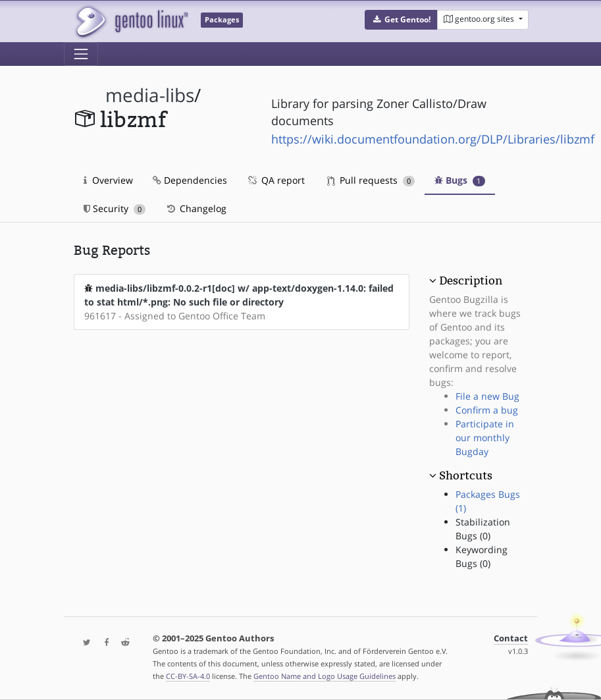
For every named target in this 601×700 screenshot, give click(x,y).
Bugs (460, 180)
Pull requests (371, 180)
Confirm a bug (487, 410)
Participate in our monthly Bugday (485, 438)
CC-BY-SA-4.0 (188, 676)
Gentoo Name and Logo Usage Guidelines (325, 676)
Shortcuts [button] (466, 475)
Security (115, 208)
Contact (511, 638)
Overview (108, 180)
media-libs (150, 95)
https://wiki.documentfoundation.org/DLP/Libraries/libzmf (433, 139)
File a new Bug (487, 396)
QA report (276, 180)
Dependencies (190, 180)
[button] (401, 20)
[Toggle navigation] (81, 54)
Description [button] (471, 281)
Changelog (196, 208)
